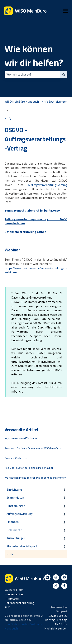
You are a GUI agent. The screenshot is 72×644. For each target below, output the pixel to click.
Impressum (12, 598)
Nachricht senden (56, 628)
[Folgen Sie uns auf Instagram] (56, 577)
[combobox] (32, 74)
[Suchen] (64, 74)
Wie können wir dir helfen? (34, 56)
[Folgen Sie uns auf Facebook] (64, 586)
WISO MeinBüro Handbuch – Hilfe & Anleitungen (36, 101)
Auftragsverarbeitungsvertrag (48, 185)
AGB (7, 607)
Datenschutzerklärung (19, 603)
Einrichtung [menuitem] (14, 489)
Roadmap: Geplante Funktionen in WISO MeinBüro (33, 448)
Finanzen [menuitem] (13, 522)
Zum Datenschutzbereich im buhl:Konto (32, 210)
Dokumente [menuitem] (14, 530)
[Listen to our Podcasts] (56, 586)
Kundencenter (14, 594)
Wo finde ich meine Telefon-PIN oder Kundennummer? (35, 478)
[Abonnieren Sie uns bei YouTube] (64, 577)
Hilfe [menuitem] (10, 554)
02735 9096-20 (58, 616)
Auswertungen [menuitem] (16, 538)
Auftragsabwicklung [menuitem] (20, 514)
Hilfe (8, 118)
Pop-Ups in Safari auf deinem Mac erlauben (29, 468)
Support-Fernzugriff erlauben (21, 438)
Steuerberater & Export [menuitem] (22, 546)
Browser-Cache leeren (17, 458)
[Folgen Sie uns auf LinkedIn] (47, 577)
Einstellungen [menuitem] (16, 506)
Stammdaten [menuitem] (15, 497)
